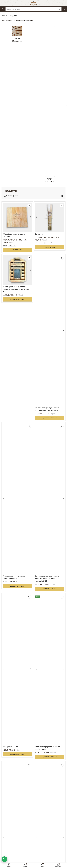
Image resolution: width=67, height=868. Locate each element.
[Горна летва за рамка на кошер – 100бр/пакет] (50, 669)
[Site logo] (33, 3)
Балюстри (39, 234)
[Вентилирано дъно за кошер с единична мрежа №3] (17, 499)
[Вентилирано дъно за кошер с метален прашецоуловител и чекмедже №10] (50, 499)
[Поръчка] (62, 196)
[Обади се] (4, 859)
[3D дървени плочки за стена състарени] (17, 217)
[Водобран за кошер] (17, 669)
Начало (4, 16)
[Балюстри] (50, 217)
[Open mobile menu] (3, 9)
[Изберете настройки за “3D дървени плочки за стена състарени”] (17, 250)
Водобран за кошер (11, 747)
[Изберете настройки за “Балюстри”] (50, 247)
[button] (17, 299)
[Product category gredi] (50, 105)
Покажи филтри (13, 196)
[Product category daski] (17, 35)
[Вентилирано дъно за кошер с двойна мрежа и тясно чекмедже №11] (17, 270)
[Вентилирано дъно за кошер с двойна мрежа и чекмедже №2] (50, 330)
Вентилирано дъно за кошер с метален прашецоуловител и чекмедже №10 (48, 578)
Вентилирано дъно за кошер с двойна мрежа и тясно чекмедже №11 (16, 289)
